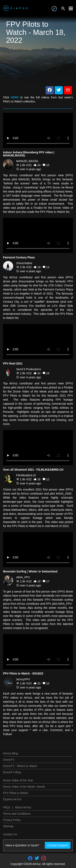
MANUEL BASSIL (27, 161)
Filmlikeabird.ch (26, 475)
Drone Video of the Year (18, 780)
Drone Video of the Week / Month (24, 787)
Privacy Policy (12, 820)
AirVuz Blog (10, 753)
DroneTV (9, 760)
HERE (15, 97)
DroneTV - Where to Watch (20, 766)
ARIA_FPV (23, 577)
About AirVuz (23, 807)
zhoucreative (24, 263)
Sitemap (8, 826)
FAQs (7, 807)
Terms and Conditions (17, 814)
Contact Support (58, 845)
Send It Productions (29, 369)
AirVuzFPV (23, 679)
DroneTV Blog (12, 772)
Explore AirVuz (12, 799)
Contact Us (10, 834)
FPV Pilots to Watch (16, 793)
